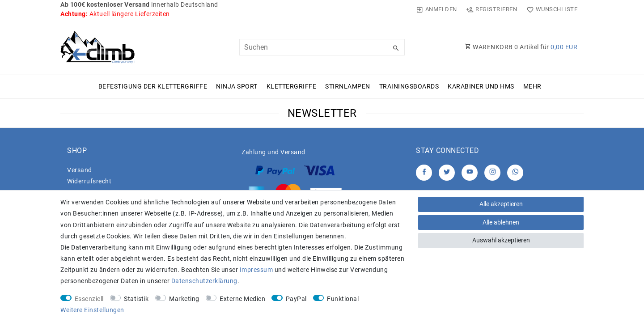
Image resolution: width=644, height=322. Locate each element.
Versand (80, 170)
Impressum (256, 270)
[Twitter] (447, 173)
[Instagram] (492, 173)
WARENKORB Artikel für (521, 47)
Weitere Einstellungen (92, 310)
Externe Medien (242, 299)
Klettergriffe (292, 86)
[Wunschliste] (550, 9)
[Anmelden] (437, 9)
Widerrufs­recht (89, 181)
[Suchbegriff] (322, 47)
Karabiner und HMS (481, 86)
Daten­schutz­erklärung (204, 281)
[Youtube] (470, 173)
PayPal (296, 299)
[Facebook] (424, 173)
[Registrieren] (492, 9)
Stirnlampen (348, 86)
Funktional (343, 299)
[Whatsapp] (515, 173)
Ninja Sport (237, 86)
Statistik (136, 299)
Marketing (184, 299)
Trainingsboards (409, 86)
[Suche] (396, 48)
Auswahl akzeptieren (501, 240)
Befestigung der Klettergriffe (153, 86)
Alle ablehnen (501, 222)
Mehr (532, 86)
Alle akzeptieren (501, 204)
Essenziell (89, 299)
